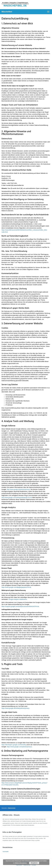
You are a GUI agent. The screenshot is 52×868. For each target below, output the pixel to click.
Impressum (19, 865)
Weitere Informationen (21, 863)
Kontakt (34, 865)
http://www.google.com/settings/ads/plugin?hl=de (17, 497)
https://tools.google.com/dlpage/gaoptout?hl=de (16, 587)
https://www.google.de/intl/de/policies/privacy (15, 708)
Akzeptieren (34, 863)
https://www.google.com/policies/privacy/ (19, 747)
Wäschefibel (7, 12)
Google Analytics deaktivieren (18, 599)
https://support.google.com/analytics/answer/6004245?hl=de (20, 606)
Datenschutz (27, 865)
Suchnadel (6, 852)
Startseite (4, 808)
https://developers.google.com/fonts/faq (14, 745)
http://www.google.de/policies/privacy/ (19, 489)
